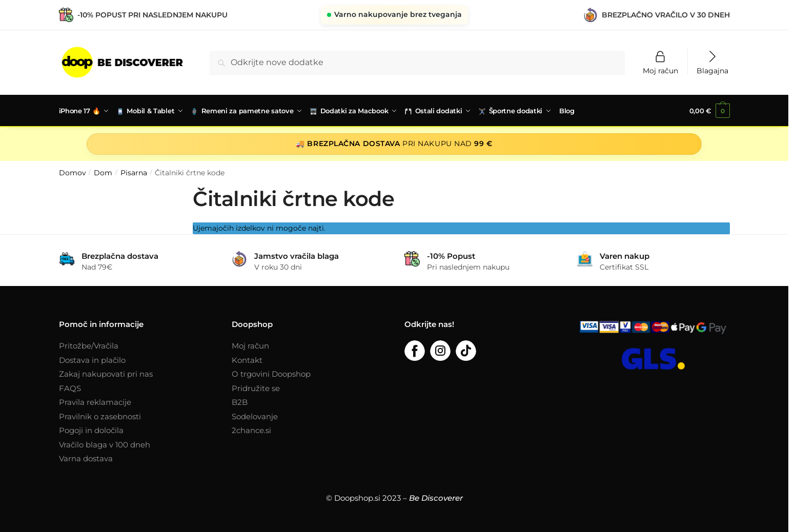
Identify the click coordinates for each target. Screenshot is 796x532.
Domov (73, 172)
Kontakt (247, 359)
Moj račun (660, 70)
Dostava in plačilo (92, 359)
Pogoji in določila (91, 429)
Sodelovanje (255, 415)
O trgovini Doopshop (271, 373)
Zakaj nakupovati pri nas (106, 373)
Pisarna (134, 172)
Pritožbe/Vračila (89, 345)
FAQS (70, 387)
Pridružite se (256, 387)
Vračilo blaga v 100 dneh (105, 444)
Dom (103, 172)
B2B (240, 401)
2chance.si (251, 429)
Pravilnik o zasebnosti (100, 415)
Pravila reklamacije (95, 401)
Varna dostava (86, 457)
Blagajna (712, 70)
